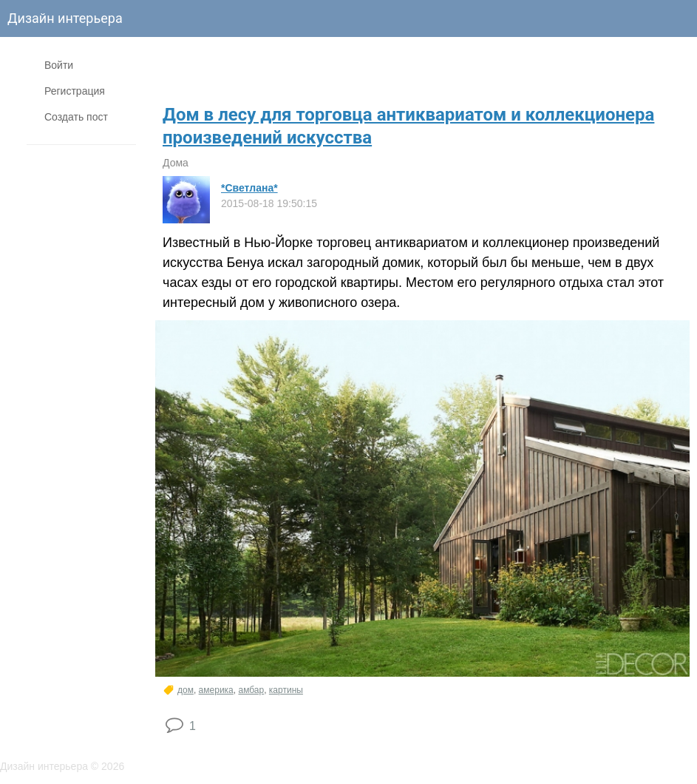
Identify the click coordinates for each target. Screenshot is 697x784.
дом (186, 690)
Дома (176, 163)
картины (286, 690)
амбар (251, 690)
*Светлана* (249, 188)
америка (216, 690)
